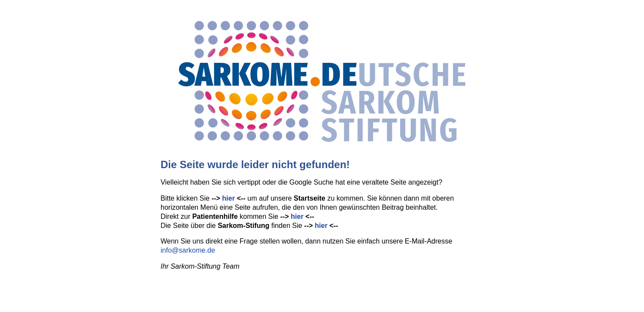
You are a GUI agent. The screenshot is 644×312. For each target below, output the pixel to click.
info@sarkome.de (188, 250)
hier (228, 198)
